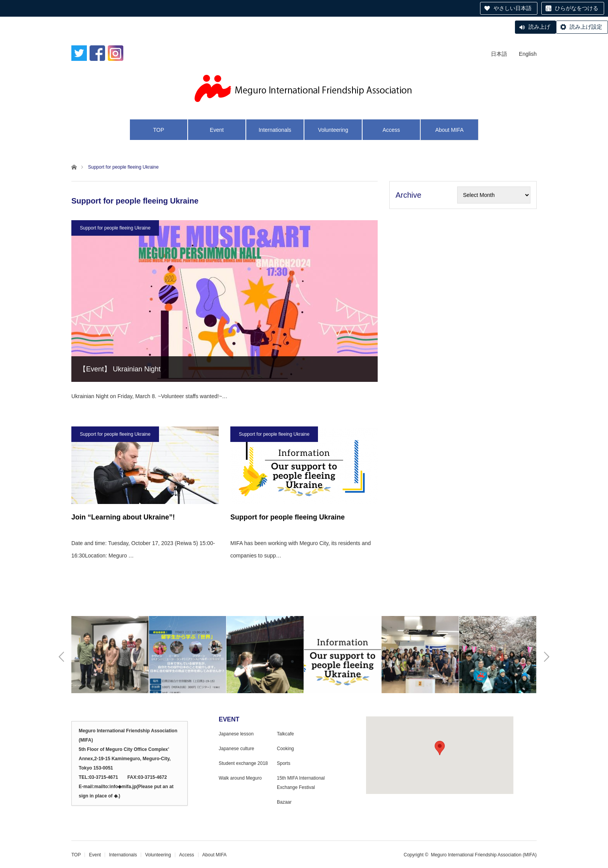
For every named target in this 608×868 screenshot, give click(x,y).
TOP (159, 130)
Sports (284, 763)
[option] (110, 655)
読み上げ (539, 27)
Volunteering (333, 130)
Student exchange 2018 (243, 763)
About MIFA (449, 130)
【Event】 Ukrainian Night (120, 369)
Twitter (79, 54)
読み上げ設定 (586, 27)
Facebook (97, 54)
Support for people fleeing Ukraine (115, 228)
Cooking (285, 749)
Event (217, 130)
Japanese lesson (236, 734)
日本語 (499, 54)
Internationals (275, 130)
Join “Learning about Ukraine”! (123, 517)
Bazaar (284, 802)
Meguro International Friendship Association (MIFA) (484, 855)
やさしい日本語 (513, 8)
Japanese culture (236, 749)
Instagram (116, 54)
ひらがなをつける (577, 8)
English (528, 54)
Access (391, 130)
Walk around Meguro (240, 778)
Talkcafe (285, 734)
